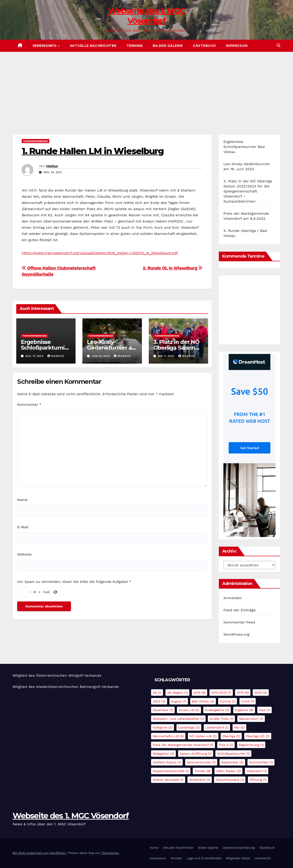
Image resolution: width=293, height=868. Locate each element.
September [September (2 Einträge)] (232, 762)
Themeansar (110, 853)
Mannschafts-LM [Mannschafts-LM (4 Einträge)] (168, 736)
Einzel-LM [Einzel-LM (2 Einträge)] (189, 710)
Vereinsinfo (45, 46)
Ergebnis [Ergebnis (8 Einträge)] (244, 710)
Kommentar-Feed (239, 622)
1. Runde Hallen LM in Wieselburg (93, 151)
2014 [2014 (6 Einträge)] (199, 693)
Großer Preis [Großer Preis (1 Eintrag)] (221, 719)
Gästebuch (204, 46)
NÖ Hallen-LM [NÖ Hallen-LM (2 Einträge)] (203, 736)
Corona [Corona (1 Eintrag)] (228, 701)
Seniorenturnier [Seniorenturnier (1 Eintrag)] (201, 762)
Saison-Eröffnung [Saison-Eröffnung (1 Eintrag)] (196, 754)
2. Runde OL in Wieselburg (173, 268)
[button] (279, 46)
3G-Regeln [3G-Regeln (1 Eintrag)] (178, 693)
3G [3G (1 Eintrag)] (157, 693)
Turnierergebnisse (35, 141)
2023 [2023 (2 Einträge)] (159, 701)
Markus (52, 166)
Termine (135, 46)
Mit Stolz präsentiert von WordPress (39, 853)
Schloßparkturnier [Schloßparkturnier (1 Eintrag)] (233, 754)
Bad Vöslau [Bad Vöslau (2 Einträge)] (203, 701)
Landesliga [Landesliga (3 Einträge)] (189, 727)
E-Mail (23, 527)
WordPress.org (236, 634)
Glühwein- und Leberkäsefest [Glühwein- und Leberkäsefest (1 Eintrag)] (178, 719)
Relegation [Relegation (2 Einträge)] (163, 754)
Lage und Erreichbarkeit (204, 858)
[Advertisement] (146, 86)
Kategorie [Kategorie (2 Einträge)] (163, 727)
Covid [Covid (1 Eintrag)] (248, 701)
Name (22, 500)
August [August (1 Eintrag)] (179, 701)
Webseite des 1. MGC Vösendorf (71, 816)
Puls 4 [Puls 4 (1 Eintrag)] (226, 745)
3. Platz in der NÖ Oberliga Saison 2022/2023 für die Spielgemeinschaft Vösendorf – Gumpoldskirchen (248, 191)
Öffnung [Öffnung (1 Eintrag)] (258, 780)
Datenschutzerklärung (239, 848)
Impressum (237, 46)
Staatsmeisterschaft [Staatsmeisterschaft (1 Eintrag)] (171, 771)
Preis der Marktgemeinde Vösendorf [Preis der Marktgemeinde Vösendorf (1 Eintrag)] (183, 745)
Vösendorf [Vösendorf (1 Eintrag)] (257, 771)
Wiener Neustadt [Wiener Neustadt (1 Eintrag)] (168, 780)
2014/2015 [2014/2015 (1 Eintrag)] (221, 693)
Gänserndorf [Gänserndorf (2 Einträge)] (251, 719)
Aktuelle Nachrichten (93, 46)
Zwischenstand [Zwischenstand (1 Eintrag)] (230, 780)
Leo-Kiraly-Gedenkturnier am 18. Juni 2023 (112, 348)
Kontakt (176, 858)
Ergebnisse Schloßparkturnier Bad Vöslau (46, 348)
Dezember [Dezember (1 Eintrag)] (163, 710)
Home (154, 848)
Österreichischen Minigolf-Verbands (69, 675)
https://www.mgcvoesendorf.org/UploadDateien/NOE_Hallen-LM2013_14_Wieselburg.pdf (100, 253)
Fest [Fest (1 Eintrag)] (265, 710)
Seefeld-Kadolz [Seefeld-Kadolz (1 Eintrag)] (167, 762)
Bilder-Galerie (168, 46)
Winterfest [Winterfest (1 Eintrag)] (200, 780)
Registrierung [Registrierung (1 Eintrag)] (251, 745)
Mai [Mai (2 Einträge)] (239, 727)
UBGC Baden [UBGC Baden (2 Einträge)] (228, 771)
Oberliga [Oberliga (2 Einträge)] (231, 736)
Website (24, 554)
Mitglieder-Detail (238, 858)
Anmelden (233, 598)
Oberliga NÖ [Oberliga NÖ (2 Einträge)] (258, 736)
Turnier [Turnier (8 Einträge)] (202, 771)
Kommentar (29, 405)
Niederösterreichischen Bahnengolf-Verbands (77, 687)
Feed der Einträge (240, 610)
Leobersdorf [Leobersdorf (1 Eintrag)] (217, 727)
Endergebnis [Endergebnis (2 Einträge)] (217, 710)
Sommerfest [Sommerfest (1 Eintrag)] (261, 762)
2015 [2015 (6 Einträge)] (243, 693)
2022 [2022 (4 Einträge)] (261, 693)
